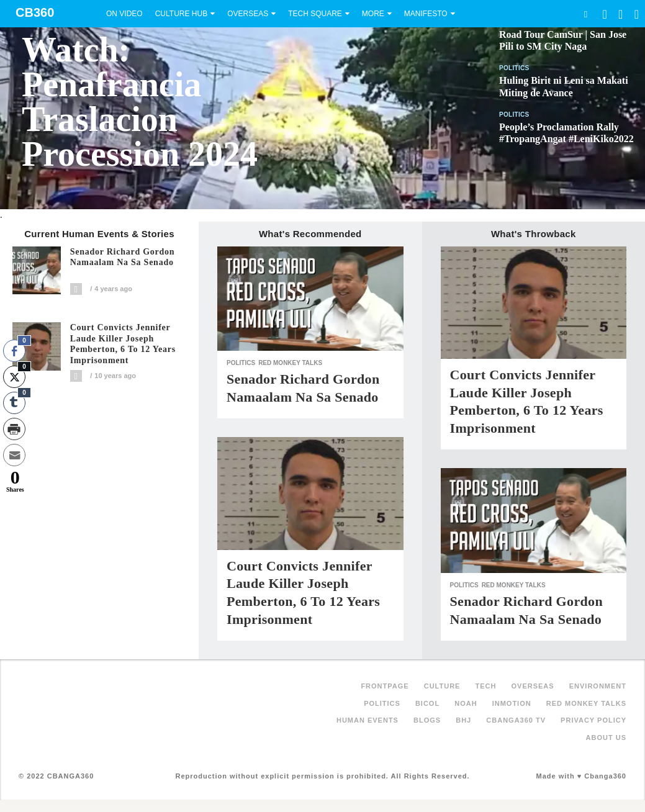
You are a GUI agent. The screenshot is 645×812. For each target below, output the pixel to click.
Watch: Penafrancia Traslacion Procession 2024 (140, 102)
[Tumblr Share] (14, 403)
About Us (606, 738)
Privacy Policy (593, 720)
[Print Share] (14, 429)
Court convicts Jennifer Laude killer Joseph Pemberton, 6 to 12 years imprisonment (123, 344)
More (373, 14)
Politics (514, 68)
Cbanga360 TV (516, 720)
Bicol (427, 703)
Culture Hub (181, 14)
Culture (442, 686)
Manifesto (426, 14)
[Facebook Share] (14, 351)
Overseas (248, 14)
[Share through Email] (14, 455)
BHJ (463, 720)
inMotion (512, 703)
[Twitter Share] (14, 377)
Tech (486, 686)
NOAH (466, 703)
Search (585, 14)
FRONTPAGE (385, 686)
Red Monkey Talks (290, 363)
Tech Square (315, 14)
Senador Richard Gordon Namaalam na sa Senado (123, 257)
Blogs (427, 720)
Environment (598, 686)
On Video (124, 14)
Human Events (368, 720)
